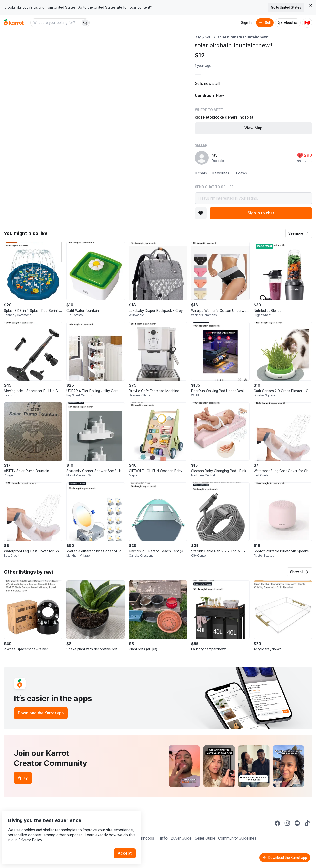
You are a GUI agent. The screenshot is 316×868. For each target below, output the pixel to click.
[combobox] (56, 23)
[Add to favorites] (201, 213)
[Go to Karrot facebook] (277, 823)
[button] (299, 233)
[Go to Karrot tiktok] (307, 823)
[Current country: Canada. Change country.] (307, 23)
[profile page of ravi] (202, 158)
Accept (127, 843)
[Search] (85, 23)
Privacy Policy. (66, 830)
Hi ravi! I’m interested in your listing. (253, 198)
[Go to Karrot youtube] (297, 823)
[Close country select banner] (311, 5)
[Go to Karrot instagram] (287, 823)
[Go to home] (14, 23)
